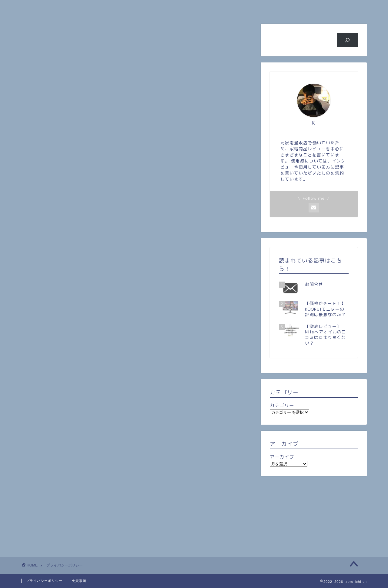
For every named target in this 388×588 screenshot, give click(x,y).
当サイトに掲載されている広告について (84, 146)
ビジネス (280, 8)
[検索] (348, 40)
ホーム (50, 8)
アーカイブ (282, 457)
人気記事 (165, 8)
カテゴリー (282, 405)
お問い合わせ (338, 8)
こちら (135, 252)
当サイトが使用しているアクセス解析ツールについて (106, 153)
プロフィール (108, 8)
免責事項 (79, 581)
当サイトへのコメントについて (95, 159)
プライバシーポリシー (44, 581)
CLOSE (221, 130)
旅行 (223, 8)
